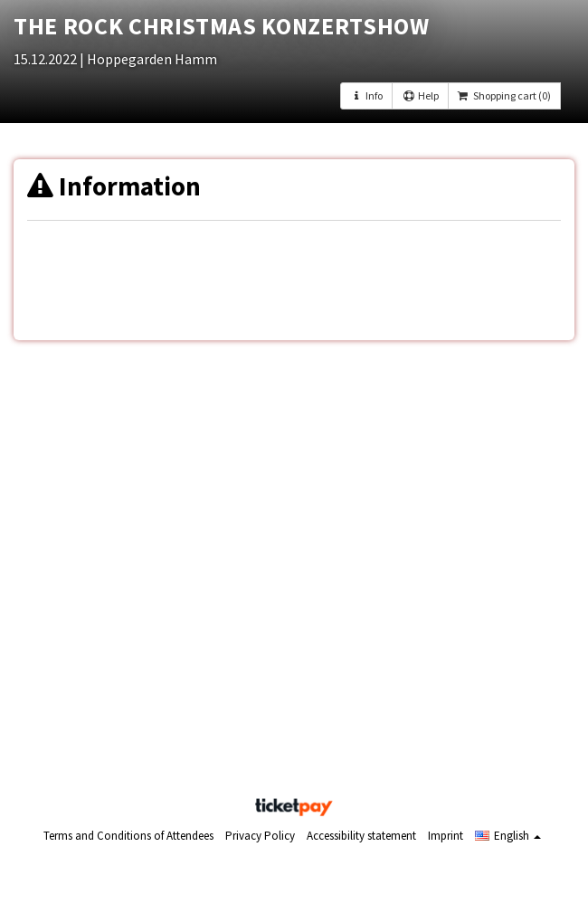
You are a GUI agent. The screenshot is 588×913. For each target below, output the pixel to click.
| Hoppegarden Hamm (148, 59)
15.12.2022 (47, 59)
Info (366, 95)
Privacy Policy (260, 836)
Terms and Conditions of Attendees (128, 836)
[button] (508, 836)
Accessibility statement (361, 836)
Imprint (446, 836)
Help (420, 95)
